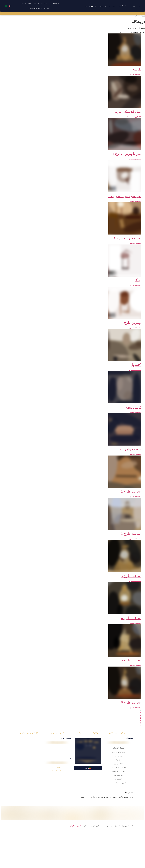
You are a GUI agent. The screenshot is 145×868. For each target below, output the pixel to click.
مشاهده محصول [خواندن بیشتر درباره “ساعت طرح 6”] (135, 707)
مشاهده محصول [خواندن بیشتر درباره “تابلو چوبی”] (135, 412)
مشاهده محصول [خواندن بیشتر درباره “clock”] (135, 74)
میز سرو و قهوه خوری (91, 6)
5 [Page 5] (140, 720)
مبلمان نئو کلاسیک (119, 752)
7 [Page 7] (140, 725)
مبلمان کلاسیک (118, 748)
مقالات (30, 4)
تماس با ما (46, 8)
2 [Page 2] (140, 713)
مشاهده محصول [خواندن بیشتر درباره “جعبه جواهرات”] (135, 454)
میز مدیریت (44, 4)
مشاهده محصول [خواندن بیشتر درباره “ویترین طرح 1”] (135, 328)
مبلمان (141, 6)
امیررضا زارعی (75, 826)
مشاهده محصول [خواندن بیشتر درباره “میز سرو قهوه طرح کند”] (135, 201)
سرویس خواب (132, 6)
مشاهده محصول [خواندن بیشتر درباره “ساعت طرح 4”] (135, 623)
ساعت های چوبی (54, 4)
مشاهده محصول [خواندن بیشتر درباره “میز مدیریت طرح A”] (135, 243)
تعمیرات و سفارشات (36, 8)
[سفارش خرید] (132, 32)
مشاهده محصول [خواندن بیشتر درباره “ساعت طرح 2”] (135, 539)
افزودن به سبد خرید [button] (132, 117)
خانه (144, 16)
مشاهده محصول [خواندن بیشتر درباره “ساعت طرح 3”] (135, 581)
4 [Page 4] (140, 718)
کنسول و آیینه (122, 6)
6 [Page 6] (140, 723)
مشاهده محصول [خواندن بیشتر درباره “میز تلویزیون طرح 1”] (135, 159)
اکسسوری (36, 4)
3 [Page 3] (140, 715)
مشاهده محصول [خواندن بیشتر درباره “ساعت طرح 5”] (135, 665)
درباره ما (23, 4)
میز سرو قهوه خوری (118, 767)
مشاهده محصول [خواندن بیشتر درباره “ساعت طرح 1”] (135, 496)
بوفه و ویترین (118, 763)
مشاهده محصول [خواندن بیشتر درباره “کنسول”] (135, 370)
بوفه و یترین (103, 6)
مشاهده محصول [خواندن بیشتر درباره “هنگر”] (135, 285)
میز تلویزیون (112, 6)
